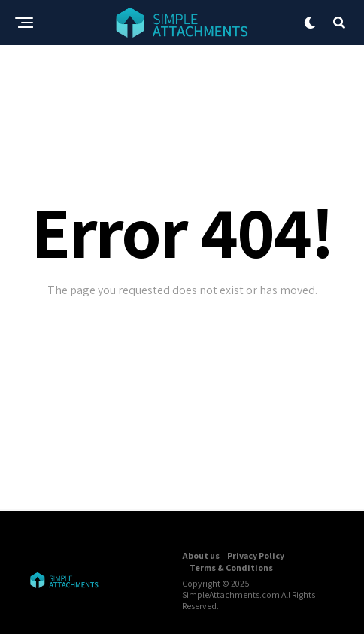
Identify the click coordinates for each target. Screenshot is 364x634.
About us (201, 555)
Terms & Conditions (231, 567)
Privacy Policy (256, 555)
